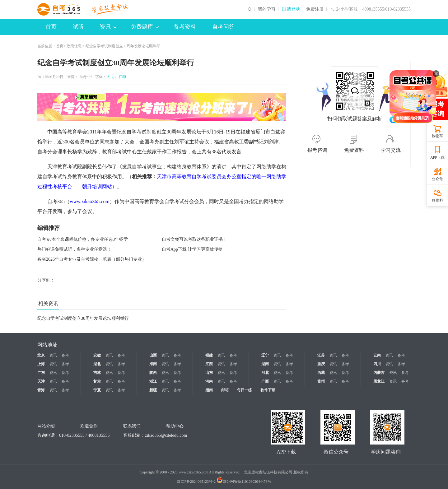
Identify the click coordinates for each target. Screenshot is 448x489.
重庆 (321, 364)
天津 (41, 381)
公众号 (437, 179)
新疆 (153, 390)
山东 (209, 373)
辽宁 (265, 355)
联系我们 (132, 426)
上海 (41, 364)
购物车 (437, 136)
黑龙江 (379, 381)
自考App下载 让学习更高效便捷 (192, 249)
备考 (65, 355)
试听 (78, 27)
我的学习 (267, 9)
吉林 (97, 373)
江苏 (321, 355)
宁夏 (97, 390)
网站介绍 (46, 426)
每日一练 (245, 390)
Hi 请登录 (291, 9)
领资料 (437, 200)
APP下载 (437, 157)
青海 (41, 390)
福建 (209, 355)
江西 (209, 364)
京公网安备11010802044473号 (244, 482)
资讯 (108, 27)
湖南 (265, 364)
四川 (377, 364)
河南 (209, 381)
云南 (377, 355)
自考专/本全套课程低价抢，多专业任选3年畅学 (83, 239)
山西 (153, 355)
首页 (51, 27)
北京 (41, 355)
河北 (265, 373)
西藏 (321, 373)
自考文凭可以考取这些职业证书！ (194, 239)
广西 (265, 381)
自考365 (86, 77)
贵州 (321, 381)
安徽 (97, 355)
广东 (41, 373)
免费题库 (145, 27)
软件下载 (268, 390)
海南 (153, 364)
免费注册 (315, 9)
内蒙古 (379, 373)
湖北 (97, 364)
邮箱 (225, 390)
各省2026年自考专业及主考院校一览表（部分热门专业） (92, 259)
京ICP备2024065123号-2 (196, 482)
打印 (121, 77)
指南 (209, 390)
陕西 (153, 373)
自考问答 (223, 27)
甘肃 (97, 381)
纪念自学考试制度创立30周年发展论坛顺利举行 (83, 318)
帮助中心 (175, 426)
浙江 (153, 381)
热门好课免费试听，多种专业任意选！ (74, 249)
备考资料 (185, 27)
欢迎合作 (89, 426)
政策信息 (74, 46)
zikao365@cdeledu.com (166, 435)
